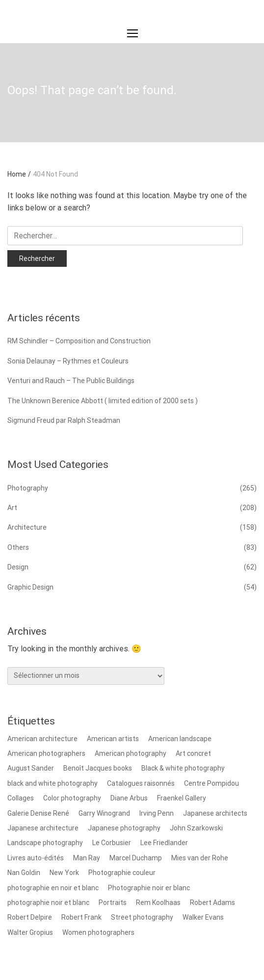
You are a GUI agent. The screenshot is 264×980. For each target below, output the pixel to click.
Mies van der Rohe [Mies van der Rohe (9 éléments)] (200, 858)
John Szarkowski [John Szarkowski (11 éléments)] (196, 828)
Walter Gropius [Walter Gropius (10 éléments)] (30, 932)
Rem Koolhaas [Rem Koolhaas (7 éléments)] (158, 903)
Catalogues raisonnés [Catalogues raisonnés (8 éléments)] (141, 783)
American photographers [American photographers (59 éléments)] (46, 753)
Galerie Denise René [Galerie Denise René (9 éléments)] (38, 813)
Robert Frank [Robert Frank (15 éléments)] (81, 917)
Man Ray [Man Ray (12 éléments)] (87, 858)
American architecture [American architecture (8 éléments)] (42, 739)
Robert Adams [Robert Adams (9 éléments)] (212, 903)
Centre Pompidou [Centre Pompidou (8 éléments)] (211, 783)
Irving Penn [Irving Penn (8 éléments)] (157, 813)
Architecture (27, 527)
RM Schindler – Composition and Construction (79, 341)
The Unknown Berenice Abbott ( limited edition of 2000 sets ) (103, 401)
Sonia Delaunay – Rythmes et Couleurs (68, 361)
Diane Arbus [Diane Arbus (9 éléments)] (129, 798)
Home (19, 174)
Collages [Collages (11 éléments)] (21, 798)
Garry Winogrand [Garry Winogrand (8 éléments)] (104, 813)
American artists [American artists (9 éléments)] (113, 739)
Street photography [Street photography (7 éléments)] (142, 917)
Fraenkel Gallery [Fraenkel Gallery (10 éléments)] (182, 798)
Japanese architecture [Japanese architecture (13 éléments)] (43, 828)
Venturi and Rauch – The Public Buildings (71, 381)
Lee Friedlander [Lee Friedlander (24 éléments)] (164, 843)
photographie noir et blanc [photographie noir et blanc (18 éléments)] (48, 903)
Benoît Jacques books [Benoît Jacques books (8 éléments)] (98, 768)
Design (18, 567)
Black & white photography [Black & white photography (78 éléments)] (183, 768)
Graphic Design (30, 587)
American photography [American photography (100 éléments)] (131, 753)
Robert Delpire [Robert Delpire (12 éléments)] (30, 917)
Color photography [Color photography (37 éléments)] (72, 798)
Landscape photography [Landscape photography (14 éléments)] (45, 843)
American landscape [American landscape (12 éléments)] (180, 739)
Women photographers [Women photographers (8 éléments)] (98, 932)
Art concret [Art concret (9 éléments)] (193, 753)
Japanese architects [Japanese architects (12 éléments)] (215, 813)
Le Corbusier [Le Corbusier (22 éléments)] (112, 843)
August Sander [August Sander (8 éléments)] (31, 768)
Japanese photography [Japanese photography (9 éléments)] (124, 828)
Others (18, 547)
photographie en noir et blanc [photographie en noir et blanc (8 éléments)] (53, 888)
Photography (28, 488)
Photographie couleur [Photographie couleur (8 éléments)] (122, 873)
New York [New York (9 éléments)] (64, 873)
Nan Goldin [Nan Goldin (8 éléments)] (24, 873)
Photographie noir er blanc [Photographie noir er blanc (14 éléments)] (149, 888)
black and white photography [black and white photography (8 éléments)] (53, 783)
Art (12, 508)
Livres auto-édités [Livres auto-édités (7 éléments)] (36, 858)
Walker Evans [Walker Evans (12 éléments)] (203, 917)
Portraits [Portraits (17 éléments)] (113, 903)
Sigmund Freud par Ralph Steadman (64, 420)
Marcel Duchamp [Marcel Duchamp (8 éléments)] (136, 858)
